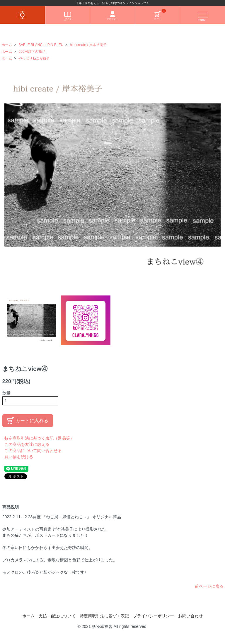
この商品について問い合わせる (33, 451)
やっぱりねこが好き (34, 58)
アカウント (112, 16)
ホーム (7, 45)
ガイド (68, 16)
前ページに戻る (209, 586)
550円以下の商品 (32, 52)
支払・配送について (57, 616)
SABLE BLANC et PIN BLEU (41, 45)
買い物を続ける (19, 457)
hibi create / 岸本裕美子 (88, 45)
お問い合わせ (190, 616)
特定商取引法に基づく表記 (104, 616)
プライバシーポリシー (154, 616)
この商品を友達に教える (27, 444)
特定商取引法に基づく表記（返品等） (39, 438)
